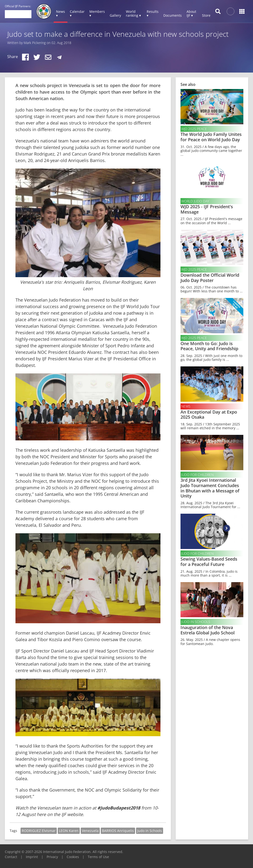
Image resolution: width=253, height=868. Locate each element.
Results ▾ (153, 13)
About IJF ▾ (191, 13)
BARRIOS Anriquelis (118, 831)
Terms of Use (98, 857)
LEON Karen (69, 831)
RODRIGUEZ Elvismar (39, 831)
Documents (173, 15)
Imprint (32, 857)
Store (206, 15)
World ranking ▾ (133, 13)
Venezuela (90, 831)
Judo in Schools (150, 831)
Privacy (52, 857)
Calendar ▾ (77, 13)
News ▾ (61, 13)
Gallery (115, 15)
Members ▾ (97, 13)
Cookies (73, 857)
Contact (11, 857)
